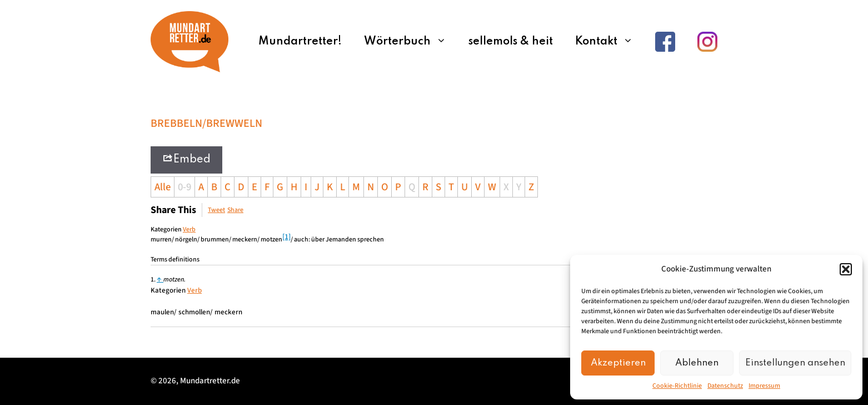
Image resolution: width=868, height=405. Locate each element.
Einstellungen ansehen (795, 363)
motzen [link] (271, 239)
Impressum (764, 386)
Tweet (216, 210)
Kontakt (610, 42)
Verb (189, 229)
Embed (186, 159)
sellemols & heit (511, 42)
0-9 (184, 187)
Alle (163, 187)
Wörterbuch (411, 42)
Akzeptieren (618, 363)
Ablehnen (697, 363)
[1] (286, 237)
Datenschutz (725, 386)
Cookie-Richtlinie (677, 386)
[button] (846, 269)
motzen (174, 280)
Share (235, 210)
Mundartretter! (300, 42)
